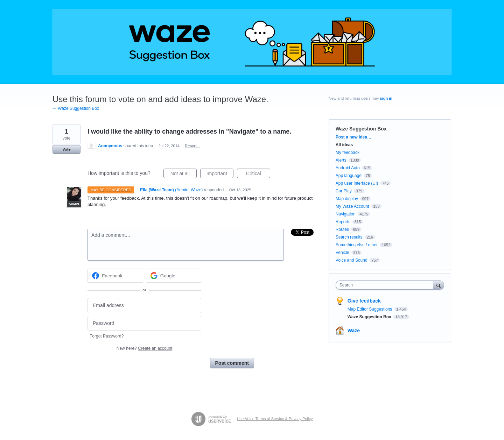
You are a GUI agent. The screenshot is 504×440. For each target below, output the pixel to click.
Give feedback (364, 301)
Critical (258, 175)
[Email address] (144, 306)
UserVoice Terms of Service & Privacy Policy (275, 419)
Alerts (341, 160)
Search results (349, 237)
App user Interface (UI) (357, 183)
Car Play (344, 191)
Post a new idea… (353, 137)
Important (220, 175)
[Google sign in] (174, 276)
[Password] (144, 323)
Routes (342, 229)
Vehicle (342, 253)
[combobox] (386, 285)
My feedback (348, 152)
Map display (347, 199)
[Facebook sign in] (115, 276)
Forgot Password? (107, 336)
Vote (66, 149)
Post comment (232, 363)
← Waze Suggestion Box (76, 108)
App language (349, 176)
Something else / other (357, 245)
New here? (144, 348)
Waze (354, 331)
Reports (343, 222)
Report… (192, 146)
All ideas (344, 145)
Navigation (346, 214)
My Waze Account (352, 206)
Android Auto (348, 168)
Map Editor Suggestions (370, 309)
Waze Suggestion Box (361, 129)
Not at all (184, 175)
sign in (386, 98)
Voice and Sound (352, 260)
